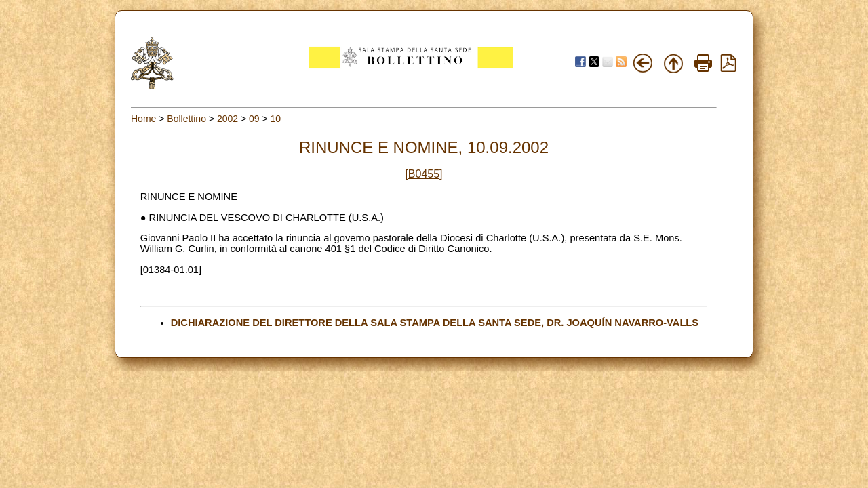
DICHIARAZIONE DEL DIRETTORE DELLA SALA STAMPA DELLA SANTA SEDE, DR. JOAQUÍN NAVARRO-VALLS (435, 323)
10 (276, 119)
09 (254, 119)
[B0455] (423, 174)
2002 (228, 119)
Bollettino (186, 119)
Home (143, 119)
